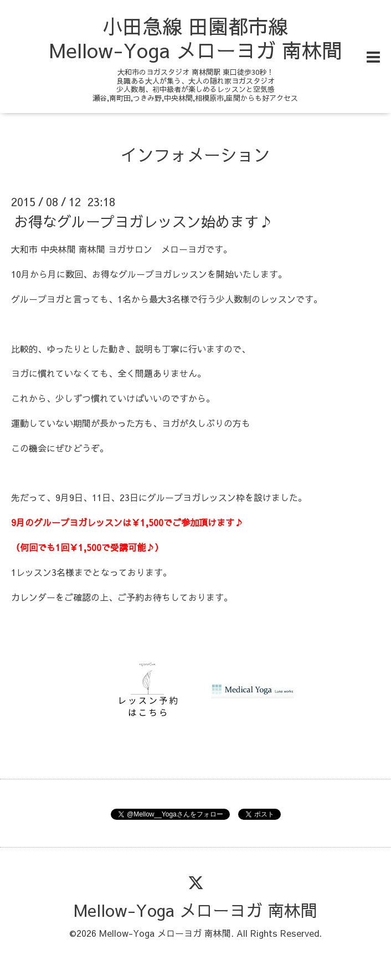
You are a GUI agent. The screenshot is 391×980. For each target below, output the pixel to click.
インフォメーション (195, 154)
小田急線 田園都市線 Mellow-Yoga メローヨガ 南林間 (195, 38)
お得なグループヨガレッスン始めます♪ (143, 221)
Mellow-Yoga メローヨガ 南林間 (195, 910)
